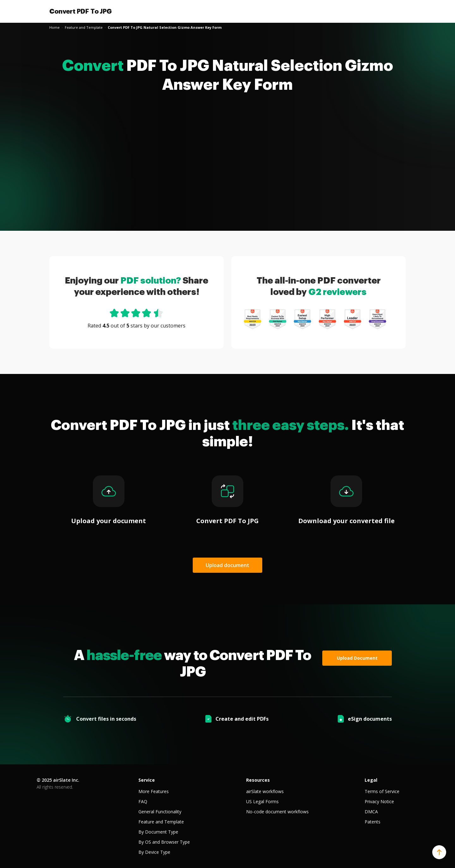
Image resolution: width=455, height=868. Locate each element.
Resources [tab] (258, 780)
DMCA (371, 812)
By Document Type (158, 832)
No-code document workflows (277, 812)
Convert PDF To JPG (81, 11)
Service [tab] (147, 780)
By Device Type (154, 852)
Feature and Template (161, 822)
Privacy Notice (379, 801)
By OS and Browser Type (164, 842)
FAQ (143, 801)
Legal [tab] (371, 780)
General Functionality (160, 812)
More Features (154, 791)
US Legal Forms (262, 801)
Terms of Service (382, 791)
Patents (373, 822)
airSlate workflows (265, 791)
